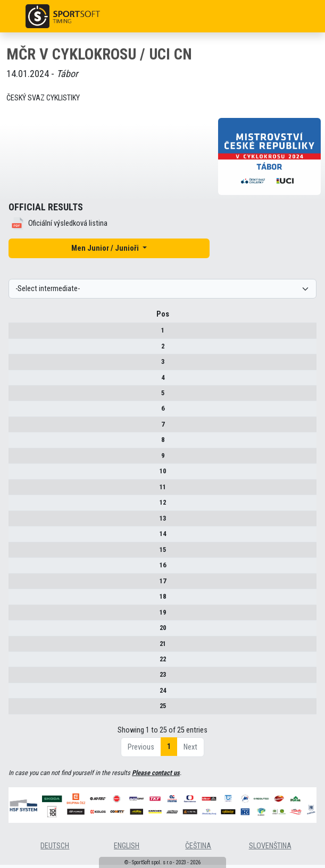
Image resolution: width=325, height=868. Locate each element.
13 (17, 522)
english (127, 850)
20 (17, 631)
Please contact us (156, 776)
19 (17, 616)
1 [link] (169, 750)
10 (17, 475)
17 (17, 585)
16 (17, 569)
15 (17, 553)
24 (17, 694)
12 (17, 506)
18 (17, 600)
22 (17, 663)
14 (17, 537)
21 (17, 647)
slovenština (270, 850)
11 (17, 491)
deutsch (55, 850)
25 (17, 710)
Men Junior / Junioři (106, 248)
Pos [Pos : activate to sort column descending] (17, 318)
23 (17, 679)
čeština (198, 850)
